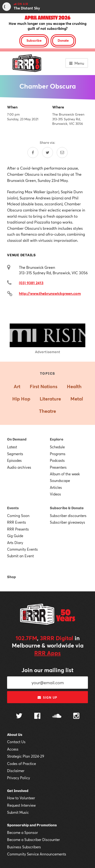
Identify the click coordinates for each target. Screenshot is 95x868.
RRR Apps (47, 653)
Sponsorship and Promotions (32, 825)
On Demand (17, 439)
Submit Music (18, 812)
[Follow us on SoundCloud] (57, 716)
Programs (58, 454)
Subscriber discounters (68, 516)
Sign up (47, 697)
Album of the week (65, 474)
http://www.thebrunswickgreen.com (50, 293)
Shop (11, 577)
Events (13, 508)
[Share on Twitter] (47, 153)
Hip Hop (21, 399)
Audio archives (19, 467)
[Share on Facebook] (33, 153)
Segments (15, 454)
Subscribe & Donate (67, 508)
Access (13, 749)
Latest (12, 447)
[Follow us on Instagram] (76, 716)
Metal (77, 399)
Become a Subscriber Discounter (33, 840)
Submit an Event (20, 556)
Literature (50, 399)
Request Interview (21, 805)
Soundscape (60, 481)
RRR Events (17, 522)
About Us (15, 735)
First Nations (44, 386)
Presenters (58, 467)
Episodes (14, 460)
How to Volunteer (21, 798)
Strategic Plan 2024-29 (26, 756)
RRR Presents (18, 529)
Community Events (22, 549)
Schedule (57, 447)
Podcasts (57, 460)
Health (74, 386)
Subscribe (34, 40)
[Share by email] (62, 153)
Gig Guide (15, 536)
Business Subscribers (24, 847)
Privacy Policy (19, 778)
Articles (56, 487)
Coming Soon (18, 516)
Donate (63, 40)
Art (17, 386)
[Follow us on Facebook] (37, 716)
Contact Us (16, 742)
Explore (57, 439)
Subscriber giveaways (67, 522)
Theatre (47, 411)
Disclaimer (16, 771)
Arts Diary (15, 543)
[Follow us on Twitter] (19, 716)
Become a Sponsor (22, 832)
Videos (55, 494)
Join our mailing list (47, 670)
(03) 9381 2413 (31, 283)
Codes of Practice (22, 764)
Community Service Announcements (37, 854)
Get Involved (18, 791)
